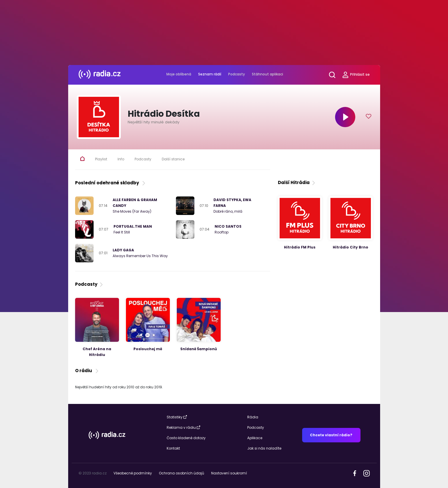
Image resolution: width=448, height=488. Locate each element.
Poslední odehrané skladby (111, 183)
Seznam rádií (210, 74)
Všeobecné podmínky (133, 473)
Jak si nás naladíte (264, 448)
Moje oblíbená (179, 74)
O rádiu (87, 371)
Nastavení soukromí (229, 473)
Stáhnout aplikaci (267, 74)
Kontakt (173, 448)
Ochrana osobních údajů (182, 473)
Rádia (253, 417)
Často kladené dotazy (186, 438)
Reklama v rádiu (183, 427)
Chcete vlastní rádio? (331, 435)
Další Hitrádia (297, 182)
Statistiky (177, 417)
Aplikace (255, 438)
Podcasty (237, 74)
